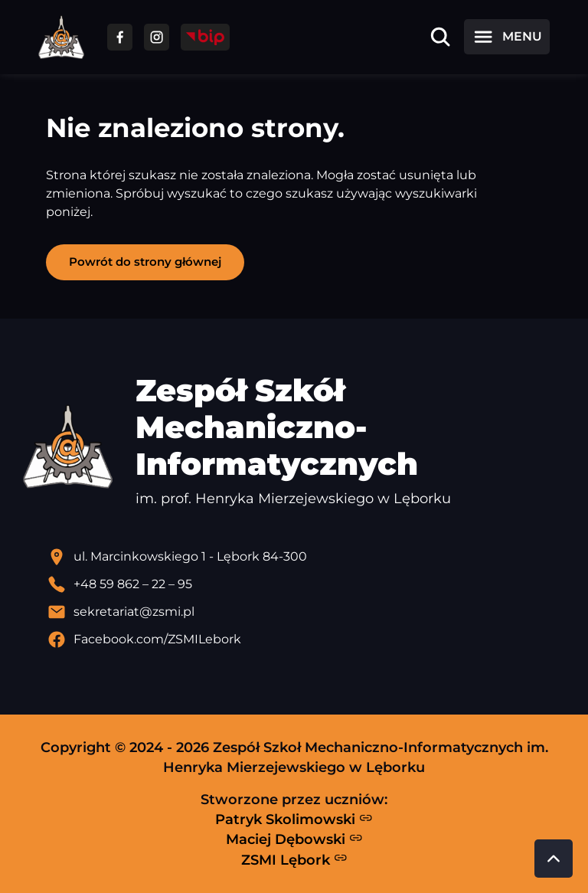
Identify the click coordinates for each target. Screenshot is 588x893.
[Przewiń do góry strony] (554, 859)
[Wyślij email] (306, 612)
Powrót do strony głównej (145, 262)
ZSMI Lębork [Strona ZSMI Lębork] (294, 859)
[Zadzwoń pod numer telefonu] (306, 584)
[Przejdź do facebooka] (120, 37)
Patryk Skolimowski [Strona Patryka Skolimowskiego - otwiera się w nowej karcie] (294, 819)
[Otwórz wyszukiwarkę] (440, 37)
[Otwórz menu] (507, 37)
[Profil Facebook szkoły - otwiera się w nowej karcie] (306, 639)
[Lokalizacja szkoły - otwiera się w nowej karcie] (306, 557)
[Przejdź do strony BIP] (205, 37)
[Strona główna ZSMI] (61, 37)
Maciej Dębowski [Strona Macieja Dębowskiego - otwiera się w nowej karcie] (294, 839)
